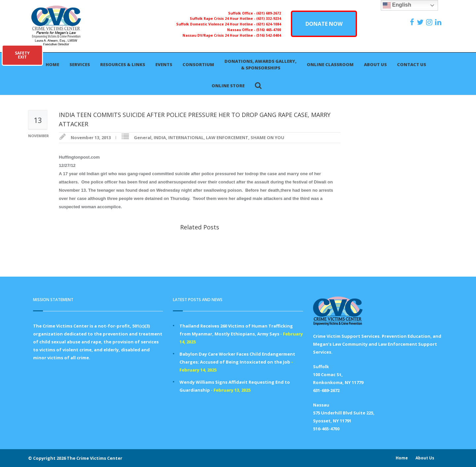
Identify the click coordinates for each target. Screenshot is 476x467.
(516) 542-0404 (269, 35)
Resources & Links (123, 64)
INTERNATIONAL (186, 137)
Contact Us (412, 64)
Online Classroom (330, 64)
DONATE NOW (324, 24)
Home (52, 64)
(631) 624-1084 (269, 24)
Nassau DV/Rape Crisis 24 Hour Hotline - (219, 35)
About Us (375, 64)
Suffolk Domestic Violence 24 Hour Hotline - (216, 24)
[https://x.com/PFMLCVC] (421, 22)
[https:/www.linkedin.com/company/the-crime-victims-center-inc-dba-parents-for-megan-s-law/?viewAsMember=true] (439, 22)
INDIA (160, 137)
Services (80, 64)
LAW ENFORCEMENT (227, 137)
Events (164, 64)
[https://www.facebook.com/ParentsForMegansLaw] (413, 22)
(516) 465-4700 (269, 30)
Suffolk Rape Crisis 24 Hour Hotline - (223, 19)
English (397, 5)
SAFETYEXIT (22, 55)
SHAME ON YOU (267, 137)
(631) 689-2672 (269, 13)
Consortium (198, 64)
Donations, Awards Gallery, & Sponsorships (260, 64)
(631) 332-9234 (269, 19)
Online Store (228, 86)
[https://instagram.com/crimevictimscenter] (430, 22)
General (143, 137)
